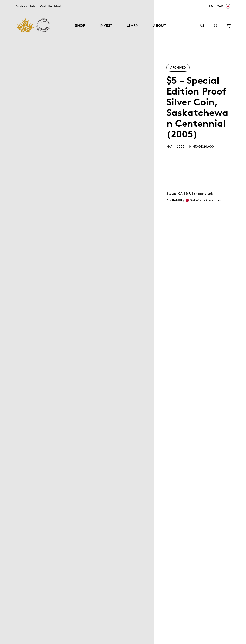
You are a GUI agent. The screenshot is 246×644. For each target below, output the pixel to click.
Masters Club (25, 6)
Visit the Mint (51, 6)
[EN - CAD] (219, 6)
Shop (80, 26)
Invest (106, 26)
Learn (133, 26)
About (159, 26)
